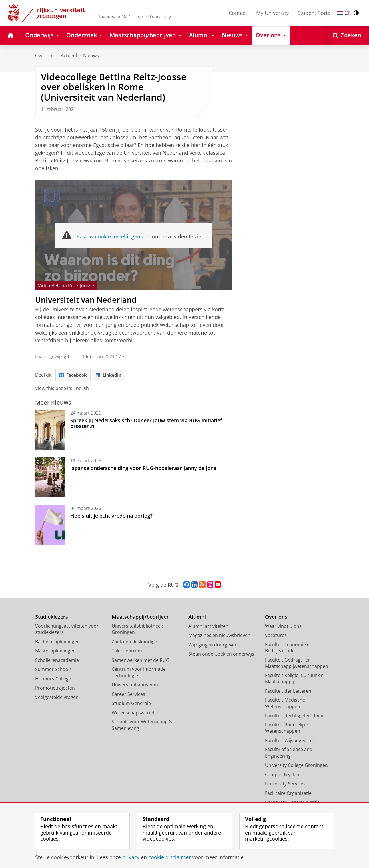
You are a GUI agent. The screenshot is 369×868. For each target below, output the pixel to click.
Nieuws (91, 55)
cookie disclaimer (169, 857)
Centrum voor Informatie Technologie (139, 673)
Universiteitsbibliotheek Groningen (137, 629)
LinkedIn (111, 375)
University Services (285, 784)
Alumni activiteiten (208, 626)
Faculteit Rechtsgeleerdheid (295, 716)
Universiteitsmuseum (135, 685)
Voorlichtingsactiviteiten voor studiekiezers (67, 629)
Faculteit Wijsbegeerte (289, 741)
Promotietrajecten (55, 688)
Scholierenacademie (57, 660)
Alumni (197, 617)
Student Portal (315, 13)
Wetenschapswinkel (133, 713)
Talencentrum (127, 651)
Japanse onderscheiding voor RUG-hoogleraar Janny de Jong (143, 468)
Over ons (45, 55)
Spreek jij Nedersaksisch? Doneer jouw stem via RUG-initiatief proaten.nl (146, 423)
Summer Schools (53, 670)
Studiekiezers (52, 617)
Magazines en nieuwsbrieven (219, 636)
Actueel (69, 55)
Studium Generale (131, 704)
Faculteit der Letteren (288, 691)
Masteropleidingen (55, 651)
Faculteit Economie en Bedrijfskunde (289, 648)
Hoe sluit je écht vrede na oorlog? (111, 516)
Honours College (53, 679)
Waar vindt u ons (283, 626)
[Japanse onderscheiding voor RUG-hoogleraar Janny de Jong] (50, 478)
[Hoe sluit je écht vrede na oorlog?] (50, 525)
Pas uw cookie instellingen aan (114, 236)
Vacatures (276, 636)
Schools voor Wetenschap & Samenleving (142, 725)
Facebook (74, 375)
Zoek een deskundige (134, 642)
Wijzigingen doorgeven (213, 645)
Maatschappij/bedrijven (141, 617)
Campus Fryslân (282, 775)
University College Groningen (296, 765)
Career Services (128, 694)
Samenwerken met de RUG (141, 660)
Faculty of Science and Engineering (289, 753)
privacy (131, 857)
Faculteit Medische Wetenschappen (285, 703)
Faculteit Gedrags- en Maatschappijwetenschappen (297, 663)
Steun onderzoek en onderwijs (221, 654)
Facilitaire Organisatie (288, 793)
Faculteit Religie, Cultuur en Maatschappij (294, 679)
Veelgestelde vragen (57, 698)
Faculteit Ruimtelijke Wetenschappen (287, 728)
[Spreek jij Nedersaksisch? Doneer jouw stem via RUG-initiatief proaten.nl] (50, 430)
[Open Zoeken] (347, 35)
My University (272, 13)
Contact (238, 13)
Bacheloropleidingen (57, 642)
